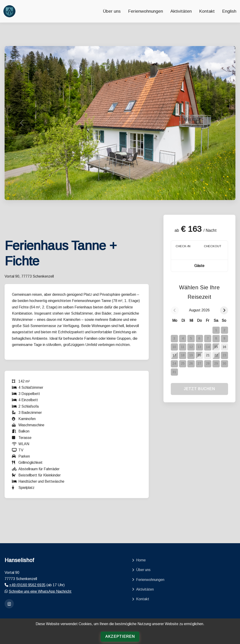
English (229, 11)
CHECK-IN (183, 246)
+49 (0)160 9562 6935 (27, 585)
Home (139, 560)
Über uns (112, 11)
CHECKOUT (213, 246)
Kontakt (207, 11)
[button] (199, 266)
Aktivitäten (181, 11)
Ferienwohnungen (146, 11)
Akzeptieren (120, 637)
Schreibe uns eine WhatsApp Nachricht (40, 591)
